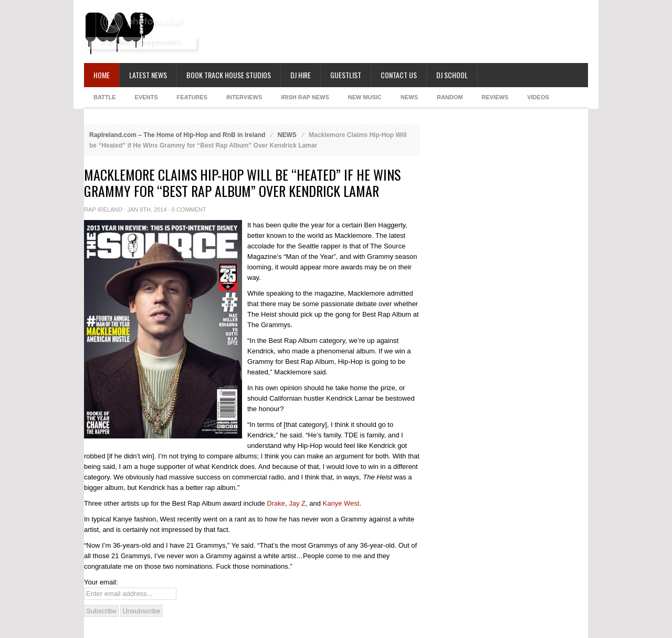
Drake (276, 503)
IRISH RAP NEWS (305, 97)
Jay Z (297, 503)
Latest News (148, 75)
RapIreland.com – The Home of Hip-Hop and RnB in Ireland (177, 135)
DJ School (452, 75)
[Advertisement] (397, 32)
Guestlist (346, 75)
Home (102, 75)
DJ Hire (301, 75)
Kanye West (341, 503)
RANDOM (450, 97)
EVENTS (146, 97)
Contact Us (399, 75)
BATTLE (105, 97)
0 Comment (189, 210)
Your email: (101, 582)
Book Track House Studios (229, 75)
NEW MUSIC (365, 97)
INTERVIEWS (244, 97)
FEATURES (192, 97)
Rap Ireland (103, 210)
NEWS (409, 97)
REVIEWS (495, 97)
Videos (538, 97)
